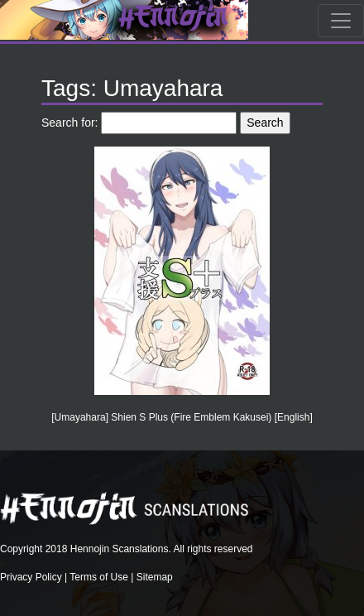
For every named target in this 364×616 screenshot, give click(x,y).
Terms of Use (99, 577)
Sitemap (155, 577)
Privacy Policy (31, 577)
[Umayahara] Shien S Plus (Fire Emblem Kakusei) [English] (182, 417)
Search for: (69, 123)
